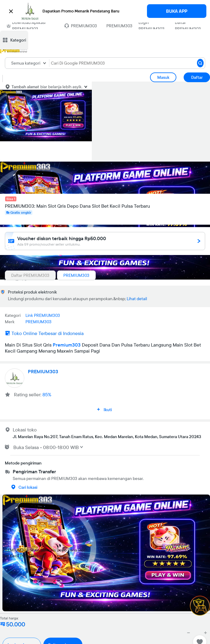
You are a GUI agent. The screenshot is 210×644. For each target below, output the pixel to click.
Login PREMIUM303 (152, 26)
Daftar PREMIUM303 (188, 26)
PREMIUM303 (119, 26)
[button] (105, 11)
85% (47, 394)
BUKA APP (177, 11)
